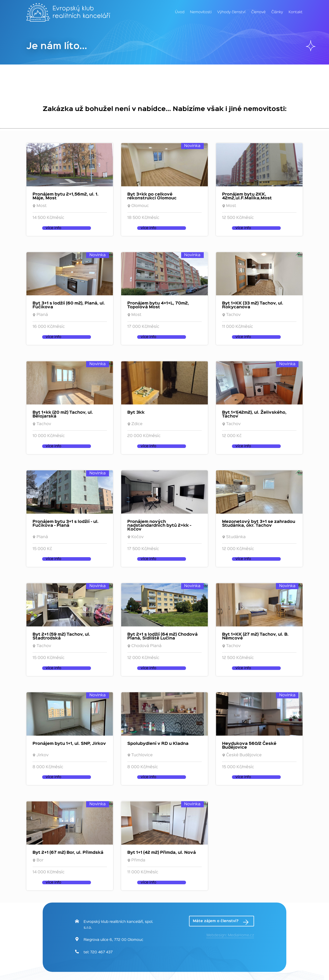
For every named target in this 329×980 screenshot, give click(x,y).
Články (277, 12)
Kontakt (296, 12)
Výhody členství (231, 12)
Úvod (180, 12)
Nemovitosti (201, 12)
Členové (258, 12)
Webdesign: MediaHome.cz (230, 935)
